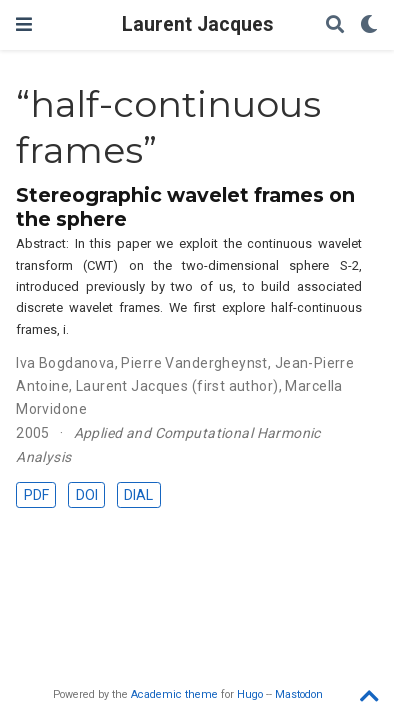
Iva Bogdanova (65, 363)
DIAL (138, 495)
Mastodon (299, 694)
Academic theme (174, 694)
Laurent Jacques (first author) (177, 386)
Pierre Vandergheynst (194, 363)
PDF (36, 495)
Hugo (250, 694)
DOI (87, 495)
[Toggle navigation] (24, 24)
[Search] (335, 25)
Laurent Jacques (197, 24)
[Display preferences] (369, 25)
